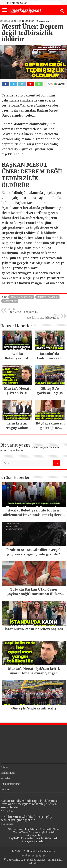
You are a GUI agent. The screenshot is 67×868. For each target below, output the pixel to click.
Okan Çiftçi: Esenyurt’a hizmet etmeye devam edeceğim (26, 311)
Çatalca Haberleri (21, 297)
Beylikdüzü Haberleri (21, 838)
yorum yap (44, 21)
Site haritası (15, 829)
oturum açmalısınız (12, 450)
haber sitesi (48, 851)
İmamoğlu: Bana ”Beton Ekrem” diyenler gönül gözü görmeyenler (36, 832)
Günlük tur (33, 851)
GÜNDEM (29, 21)
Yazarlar (6, 778)
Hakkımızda (8, 773)
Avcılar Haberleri (47, 838)
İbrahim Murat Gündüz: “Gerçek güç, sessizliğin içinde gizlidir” (26, 818)
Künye (5, 767)
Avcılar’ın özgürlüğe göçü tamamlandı (41, 316)
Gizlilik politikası (10, 784)
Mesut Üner (10, 301)
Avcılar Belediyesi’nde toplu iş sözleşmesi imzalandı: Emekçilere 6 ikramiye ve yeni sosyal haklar (29, 804)
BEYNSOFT (18, 851)
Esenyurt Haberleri (33, 842)
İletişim (5, 790)
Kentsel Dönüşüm (48, 297)
